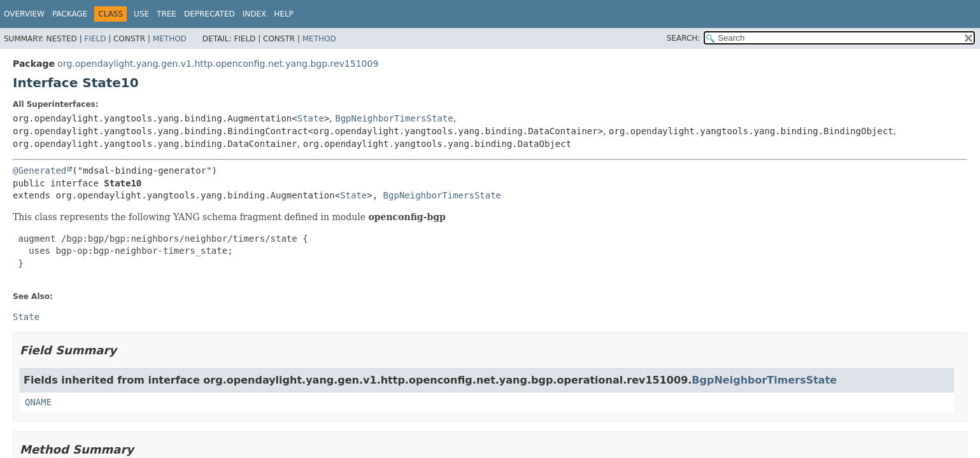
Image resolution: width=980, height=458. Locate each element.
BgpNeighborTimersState (394, 118)
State (311, 118)
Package (70, 14)
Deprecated (209, 14)
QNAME (38, 402)
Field (95, 39)
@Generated (39, 170)
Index (255, 14)
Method (170, 39)
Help (284, 14)
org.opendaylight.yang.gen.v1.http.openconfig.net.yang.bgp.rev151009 (218, 64)
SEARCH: (684, 38)
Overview (24, 14)
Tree (167, 14)
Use (141, 14)
